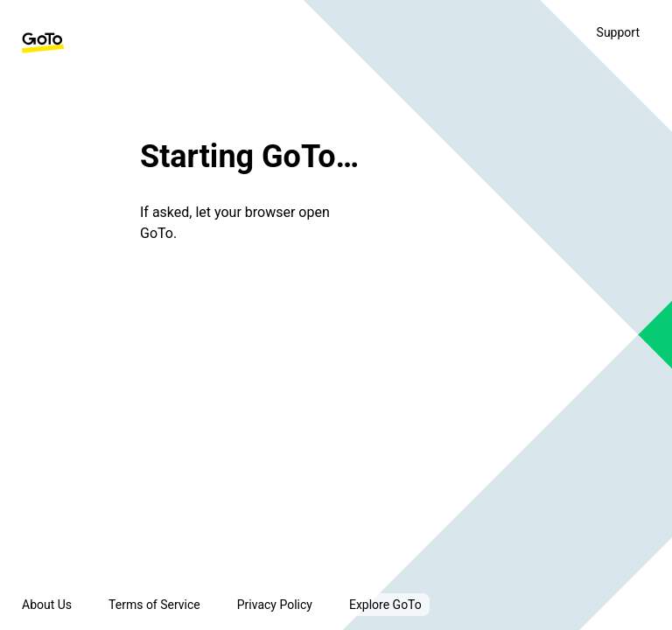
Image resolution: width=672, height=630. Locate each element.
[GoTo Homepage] (43, 43)
